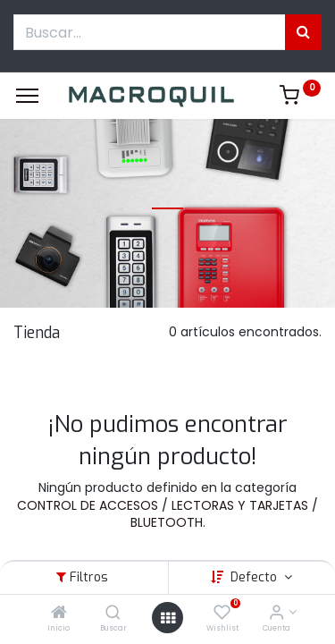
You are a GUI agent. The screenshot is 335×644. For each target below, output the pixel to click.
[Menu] (27, 96)
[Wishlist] (222, 614)
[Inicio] (59, 614)
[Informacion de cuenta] (276, 614)
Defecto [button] (255, 577)
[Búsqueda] (303, 32)
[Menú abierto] (168, 618)
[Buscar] (113, 614)
